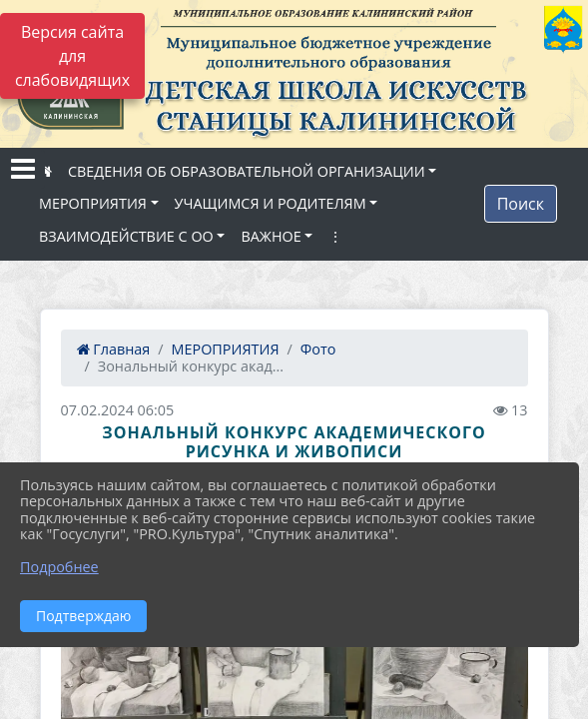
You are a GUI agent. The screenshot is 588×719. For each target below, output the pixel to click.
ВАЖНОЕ (271, 236)
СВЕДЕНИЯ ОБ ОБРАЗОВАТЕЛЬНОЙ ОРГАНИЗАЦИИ (247, 171)
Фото (318, 349)
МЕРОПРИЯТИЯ (93, 203)
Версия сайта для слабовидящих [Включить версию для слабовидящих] (72, 56)
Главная (114, 349)
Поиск (521, 204)
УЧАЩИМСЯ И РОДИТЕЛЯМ (271, 203)
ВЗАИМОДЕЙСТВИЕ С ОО (126, 236)
